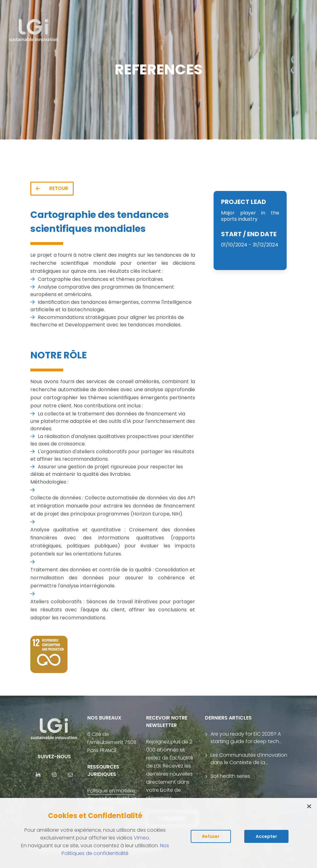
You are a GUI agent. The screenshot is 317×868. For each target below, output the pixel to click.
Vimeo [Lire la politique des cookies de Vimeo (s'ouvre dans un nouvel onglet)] (141, 838)
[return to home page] (34, 30)
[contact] (70, 775)
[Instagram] (54, 775)
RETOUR (52, 188)
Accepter (266, 836)
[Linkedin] (38, 775)
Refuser (211, 836)
